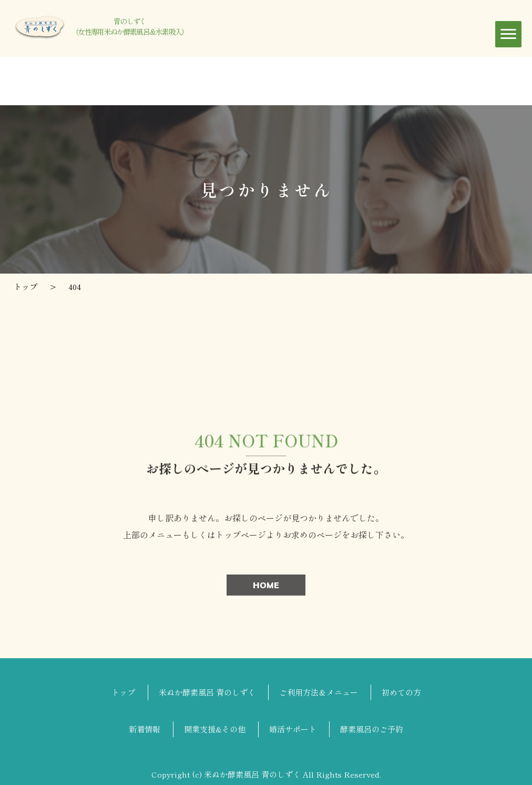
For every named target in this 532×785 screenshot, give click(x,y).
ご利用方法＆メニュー (319, 692)
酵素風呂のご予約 (372, 729)
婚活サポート (293, 729)
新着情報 (145, 729)
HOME (266, 587)
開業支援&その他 (215, 729)
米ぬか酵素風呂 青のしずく (207, 692)
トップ (123, 692)
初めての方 (401, 692)
